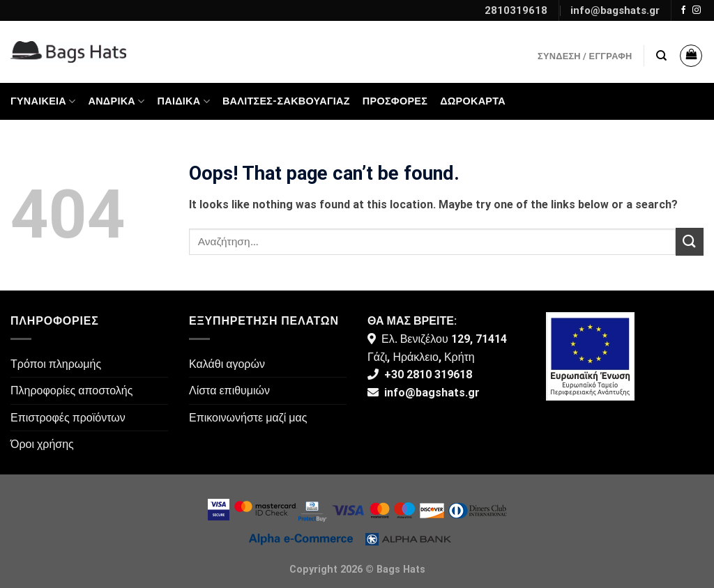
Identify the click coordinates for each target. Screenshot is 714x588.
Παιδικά (184, 101)
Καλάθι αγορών (227, 364)
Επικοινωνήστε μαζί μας (248, 418)
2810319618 (516, 10)
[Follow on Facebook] (683, 10)
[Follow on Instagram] (697, 10)
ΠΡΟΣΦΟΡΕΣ (395, 101)
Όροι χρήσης (42, 444)
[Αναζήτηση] (661, 56)
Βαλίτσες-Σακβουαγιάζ (286, 101)
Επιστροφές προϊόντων (68, 418)
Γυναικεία (43, 101)
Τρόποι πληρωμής (56, 364)
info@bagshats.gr (615, 10)
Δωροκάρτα (473, 101)
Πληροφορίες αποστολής (71, 390)
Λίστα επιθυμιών (229, 390)
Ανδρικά (117, 101)
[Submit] (690, 241)
